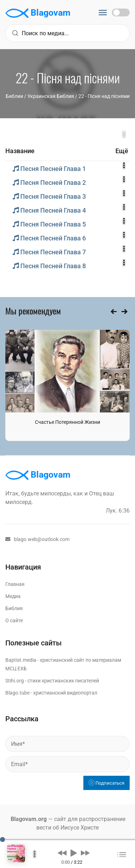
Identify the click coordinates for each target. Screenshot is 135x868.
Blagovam (38, 13)
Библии (14, 96)
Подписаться (107, 783)
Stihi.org (15, 681)
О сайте (14, 620)
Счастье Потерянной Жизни (67, 422)
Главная (15, 584)
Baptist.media (21, 660)
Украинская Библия (51, 96)
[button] (62, 853)
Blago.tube (17, 693)
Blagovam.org (29, 819)
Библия (14, 608)
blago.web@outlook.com (37, 539)
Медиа (13, 596)
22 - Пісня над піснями (104, 96)
